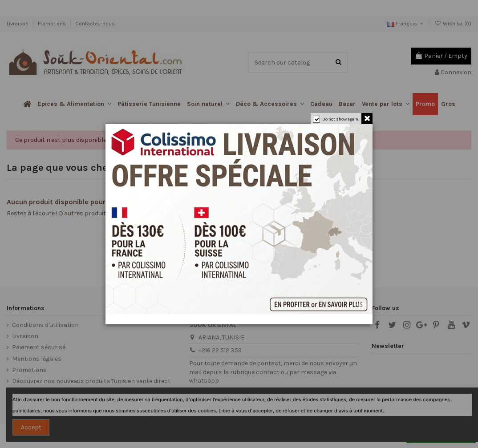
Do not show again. (341, 119)
